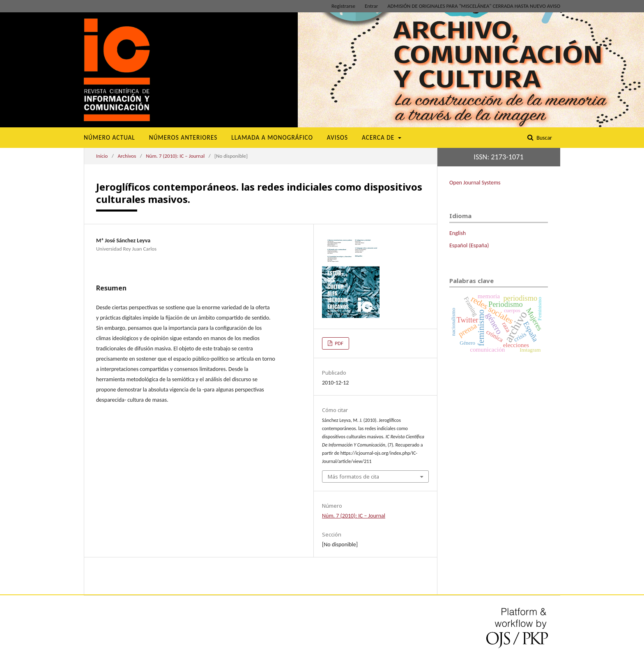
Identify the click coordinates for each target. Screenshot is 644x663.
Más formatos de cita (353, 477)
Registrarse (343, 6)
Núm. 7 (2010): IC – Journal (175, 156)
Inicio (102, 156)
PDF (338, 343)
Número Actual (109, 137)
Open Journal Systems (475, 183)
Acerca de (379, 137)
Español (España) (469, 245)
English (458, 233)
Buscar (544, 138)
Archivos (127, 156)
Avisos (337, 137)
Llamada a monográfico (272, 137)
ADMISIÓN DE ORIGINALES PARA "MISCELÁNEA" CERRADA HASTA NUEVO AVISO (474, 6)
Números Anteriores (183, 137)
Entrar (371, 6)
